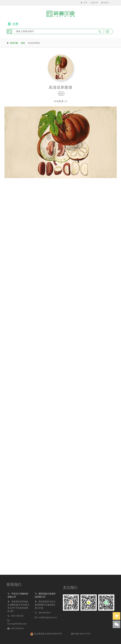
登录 (84, 3)
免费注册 (94, 3)
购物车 (105, 3)
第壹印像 (14, 43)
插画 (23, 43)
